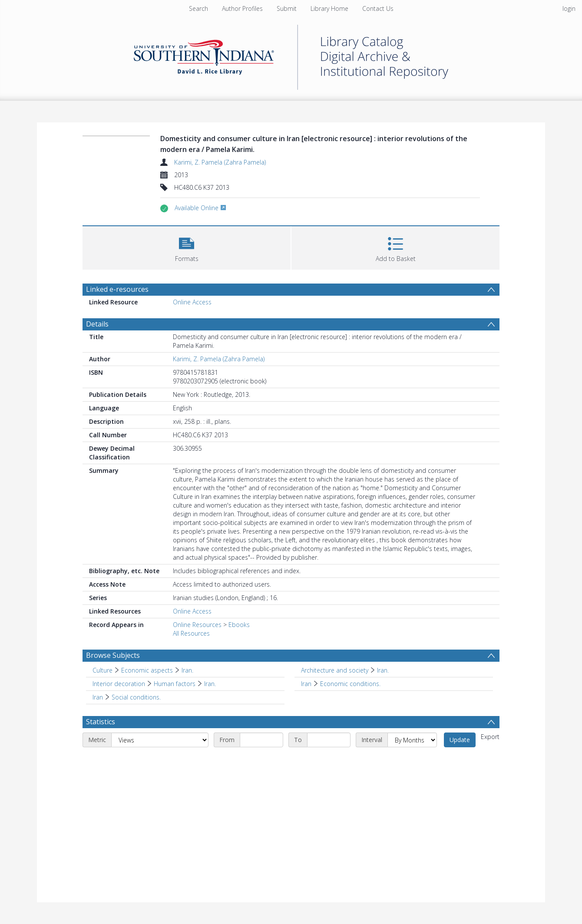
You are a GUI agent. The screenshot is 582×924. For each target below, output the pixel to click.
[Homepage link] (291, 55)
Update (460, 740)
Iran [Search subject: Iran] (306, 684)
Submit (287, 8)
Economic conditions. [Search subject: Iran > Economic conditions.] (350, 684)
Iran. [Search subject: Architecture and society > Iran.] (383, 670)
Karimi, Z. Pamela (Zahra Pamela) (220, 162)
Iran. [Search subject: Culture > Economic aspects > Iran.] (187, 670)
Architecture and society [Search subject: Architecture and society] (335, 670)
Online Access (192, 302)
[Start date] (261, 740)
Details (97, 324)
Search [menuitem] (198, 8)
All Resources (191, 633)
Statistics (101, 722)
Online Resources (197, 625)
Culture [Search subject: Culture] (103, 670)
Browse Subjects (113, 655)
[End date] (329, 740)
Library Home (329, 8)
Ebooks (239, 625)
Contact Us (378, 8)
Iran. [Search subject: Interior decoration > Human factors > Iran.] (210, 684)
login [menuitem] (569, 8)
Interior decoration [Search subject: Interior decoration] (119, 684)
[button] (187, 247)
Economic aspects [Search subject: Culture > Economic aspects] (147, 670)
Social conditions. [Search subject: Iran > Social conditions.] (136, 697)
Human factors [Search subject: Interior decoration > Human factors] (175, 684)
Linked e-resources (117, 289)
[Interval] (412, 740)
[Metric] (160, 740)
